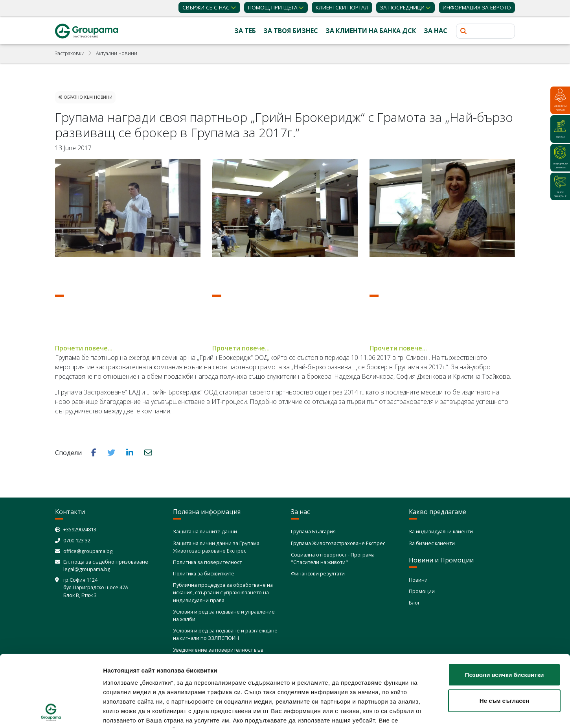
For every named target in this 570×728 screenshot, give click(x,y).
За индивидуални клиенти (441, 531)
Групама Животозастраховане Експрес (338, 543)
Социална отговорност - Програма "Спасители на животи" (333, 558)
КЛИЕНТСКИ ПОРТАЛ (342, 7)
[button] (95, 452)
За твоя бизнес (291, 31)
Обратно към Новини (85, 97)
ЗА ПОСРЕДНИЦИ (402, 7)
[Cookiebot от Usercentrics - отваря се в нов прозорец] (51, 713)
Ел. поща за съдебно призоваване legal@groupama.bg (106, 565)
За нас (436, 31)
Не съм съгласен (504, 633)
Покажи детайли (466, 712)
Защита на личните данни (205, 531)
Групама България (313, 531)
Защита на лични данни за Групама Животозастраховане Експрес (216, 547)
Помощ (273, 7)
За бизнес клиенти (432, 543)
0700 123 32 (77, 540)
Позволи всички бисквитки (505, 608)
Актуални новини (117, 53)
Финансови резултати (318, 573)
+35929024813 (80, 529)
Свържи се (206, 7)
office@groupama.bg (88, 551)
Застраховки (70, 53)
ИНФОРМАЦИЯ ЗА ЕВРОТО (477, 7)
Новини (418, 580)
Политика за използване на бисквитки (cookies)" (178, 682)
